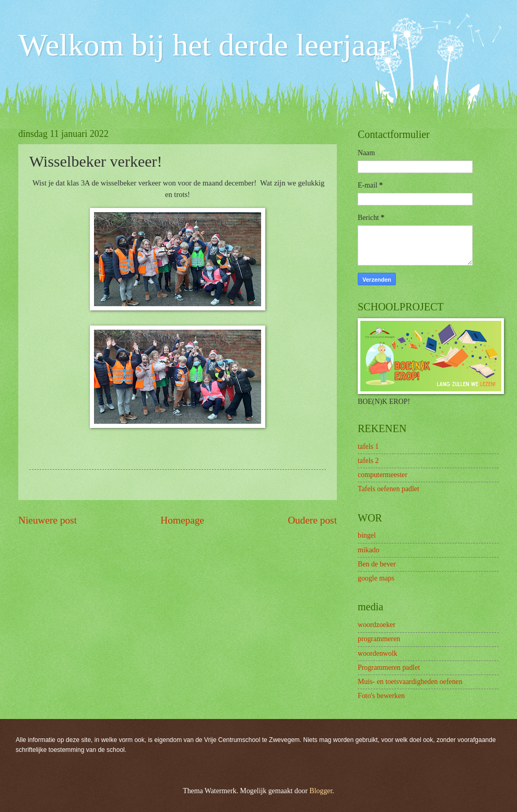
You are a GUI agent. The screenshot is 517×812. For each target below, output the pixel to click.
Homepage (182, 520)
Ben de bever (377, 564)
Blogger (321, 791)
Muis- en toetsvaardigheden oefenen (410, 682)
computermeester (383, 475)
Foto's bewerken (381, 696)
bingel (367, 535)
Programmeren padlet (389, 668)
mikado (368, 550)
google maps (376, 578)
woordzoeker (377, 625)
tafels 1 (368, 446)
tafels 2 (368, 461)
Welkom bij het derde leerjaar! (209, 45)
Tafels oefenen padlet (389, 489)
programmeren (379, 639)
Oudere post (312, 520)
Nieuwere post (48, 520)
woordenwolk (378, 653)
